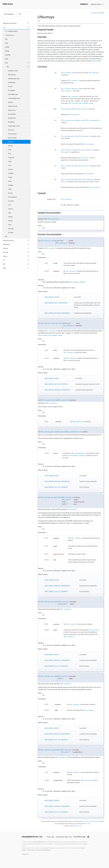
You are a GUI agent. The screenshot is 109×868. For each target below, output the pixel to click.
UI (16, 260)
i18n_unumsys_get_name (69, 136)
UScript (10, 146)
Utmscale (11, 229)
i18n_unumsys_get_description (71, 179)
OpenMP (8, 55)
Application (97, 4)
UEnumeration (12, 138)
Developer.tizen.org (64, 837)
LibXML (7, 47)
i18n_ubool (65, 152)
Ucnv (10, 165)
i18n (18, 67)
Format (10, 87)
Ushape (10, 217)
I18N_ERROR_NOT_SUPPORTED (56, 303)
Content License (77, 826)
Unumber (11, 201)
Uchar (10, 162)
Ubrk (10, 154)
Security (16, 252)
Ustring (10, 221)
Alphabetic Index (13, 71)
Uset (9, 213)
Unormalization (13, 197)
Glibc (7, 43)
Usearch (11, 209)
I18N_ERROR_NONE (52, 297)
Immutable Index (13, 94)
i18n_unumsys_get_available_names (81, 103)
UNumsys (11, 142)
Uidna (10, 189)
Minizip (7, 51)
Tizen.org (50, 837)
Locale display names (14, 98)
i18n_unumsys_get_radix (69, 166)
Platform (84, 4)
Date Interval (12, 75)
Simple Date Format (14, 126)
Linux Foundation (37, 842)
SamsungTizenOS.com (30, 837)
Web (16, 268)
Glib (6, 39)
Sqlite (7, 59)
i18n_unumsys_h (94, 73)
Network (16, 248)
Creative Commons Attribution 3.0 (90, 821)
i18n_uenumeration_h (93, 120)
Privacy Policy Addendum (43, 850)
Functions (94, 13)
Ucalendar (11, 158)
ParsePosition (12, 114)
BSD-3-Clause (87, 824)
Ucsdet (10, 177)
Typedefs (101, 13)
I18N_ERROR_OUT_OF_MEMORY (56, 487)
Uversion (11, 233)
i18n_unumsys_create (68, 73)
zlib (6, 236)
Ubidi (10, 150)
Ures (9, 205)
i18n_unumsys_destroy (68, 109)
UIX (16, 264)
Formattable (12, 90)
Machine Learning (16, 240)
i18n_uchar (65, 182)
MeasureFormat (13, 106)
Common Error (10, 35)
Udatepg (11, 185)
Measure (11, 102)
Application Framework (16, 23)
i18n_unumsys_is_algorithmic (71, 150)
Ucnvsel (10, 169)
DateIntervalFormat (14, 79)
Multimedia (16, 244)
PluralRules (11, 122)
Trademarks (25, 854)
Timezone (11, 130)
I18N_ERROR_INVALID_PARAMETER (57, 313)
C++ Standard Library (11, 31)
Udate (10, 181)
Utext (10, 225)
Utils (17, 63)
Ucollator (11, 173)
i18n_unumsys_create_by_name (72, 89)
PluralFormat (12, 118)
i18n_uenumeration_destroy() (75, 455)
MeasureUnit (12, 110)
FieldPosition (12, 83)
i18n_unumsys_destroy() (77, 282)
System (16, 256)
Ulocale (10, 193)
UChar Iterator (12, 134)
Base (16, 27)
